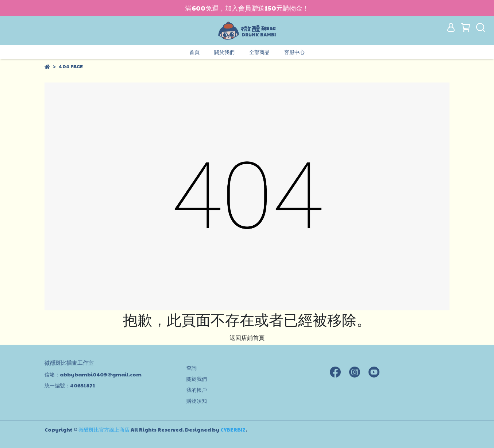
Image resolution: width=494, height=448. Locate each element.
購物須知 (197, 401)
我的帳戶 (197, 390)
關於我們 (224, 52)
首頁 (194, 52)
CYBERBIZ (233, 429)
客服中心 (294, 52)
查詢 (192, 368)
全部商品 (259, 52)
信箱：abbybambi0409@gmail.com (93, 374)
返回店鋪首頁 (247, 338)
